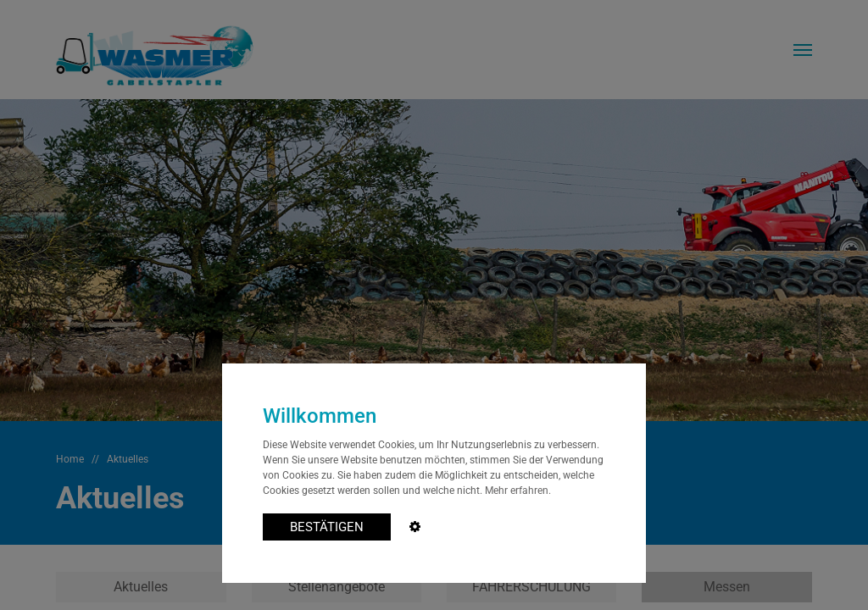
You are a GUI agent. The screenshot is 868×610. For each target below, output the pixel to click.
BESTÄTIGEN (327, 527)
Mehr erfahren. (518, 491)
